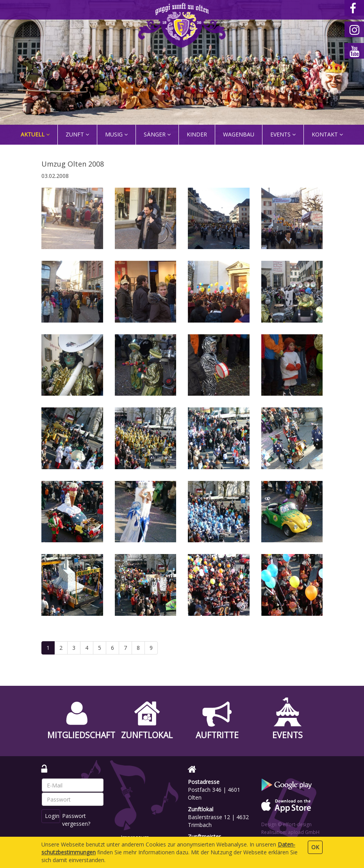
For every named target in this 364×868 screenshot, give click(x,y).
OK (315, 847)
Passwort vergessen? (78, 820)
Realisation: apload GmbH (290, 832)
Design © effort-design (286, 824)
